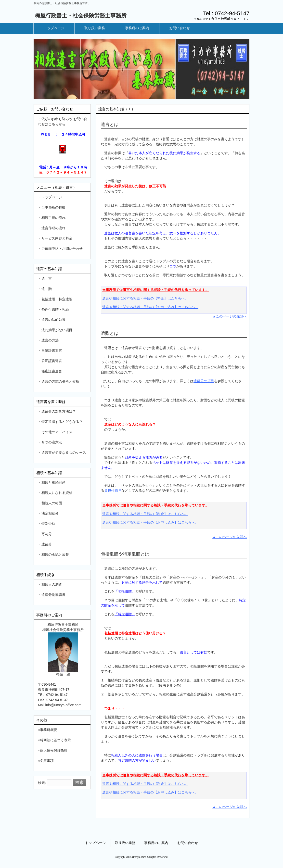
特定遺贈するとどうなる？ (62, 422)
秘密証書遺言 (52, 371)
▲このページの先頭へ (230, 316)
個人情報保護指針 (54, 750)
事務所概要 (49, 730)
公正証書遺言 (52, 361)
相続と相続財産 (53, 482)
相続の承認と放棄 (55, 554)
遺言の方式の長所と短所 (60, 381)
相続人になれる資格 (57, 493)
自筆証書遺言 (52, 351)
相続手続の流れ (53, 218)
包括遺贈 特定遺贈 (57, 299)
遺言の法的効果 (53, 320)
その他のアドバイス (57, 432)
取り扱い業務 (125, 843)
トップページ (52, 197)
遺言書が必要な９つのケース (64, 453)
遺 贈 (47, 289)
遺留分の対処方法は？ (59, 411)
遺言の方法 (50, 340)
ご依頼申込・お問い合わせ (62, 249)
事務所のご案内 (156, 843)
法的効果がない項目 (57, 330)
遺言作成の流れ (53, 228)
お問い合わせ (188, 843)
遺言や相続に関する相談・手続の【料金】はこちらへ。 (145, 298)
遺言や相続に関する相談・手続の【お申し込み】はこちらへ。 (150, 307)
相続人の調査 (52, 584)
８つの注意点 (52, 442)
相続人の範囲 (52, 503)
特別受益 (48, 524)
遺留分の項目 (204, 381)
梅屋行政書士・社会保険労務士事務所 (81, 16)
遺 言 (47, 278)
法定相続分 (50, 513)
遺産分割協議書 (53, 595)
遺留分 (47, 544)
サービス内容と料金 (57, 238)
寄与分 (47, 534)
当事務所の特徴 (53, 207)
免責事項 (47, 761)
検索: (42, 783)
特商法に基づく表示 (55, 740)
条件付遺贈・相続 (55, 309)
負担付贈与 (113, 491)
